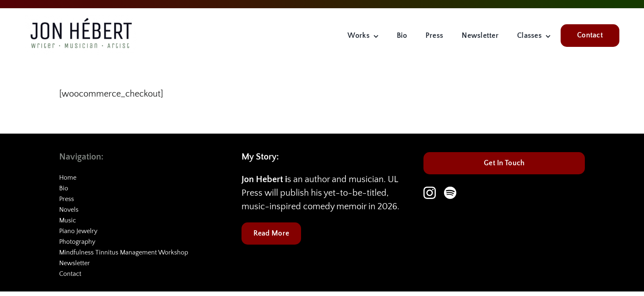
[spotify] (450, 193)
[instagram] (430, 193)
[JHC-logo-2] (81, 20)
